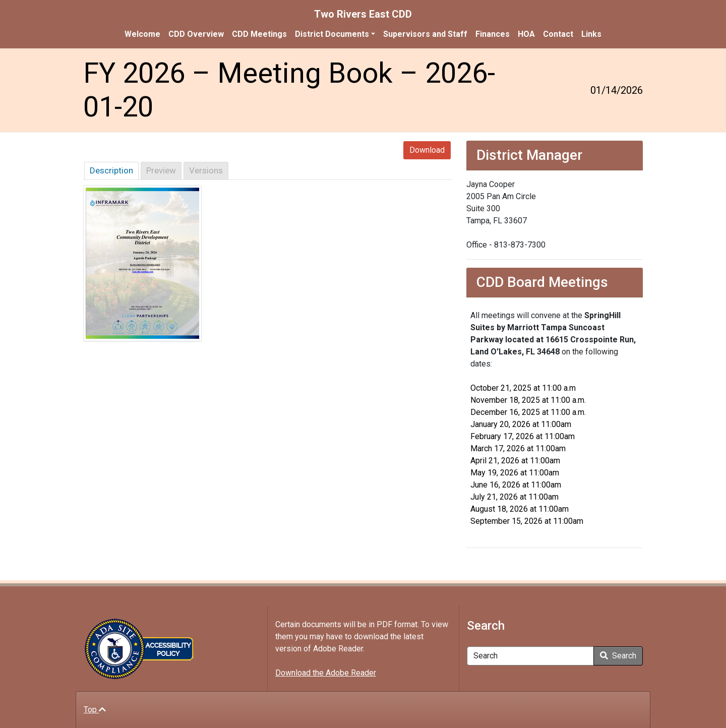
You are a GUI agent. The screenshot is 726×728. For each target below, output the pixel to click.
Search (618, 656)
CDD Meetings (259, 34)
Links (591, 34)
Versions (206, 170)
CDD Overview (196, 34)
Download (427, 150)
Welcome (142, 34)
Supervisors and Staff (425, 34)
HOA (526, 34)
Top (95, 710)
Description (111, 170)
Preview (161, 170)
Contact (558, 34)
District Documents (332, 34)
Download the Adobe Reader (326, 673)
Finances (493, 34)
